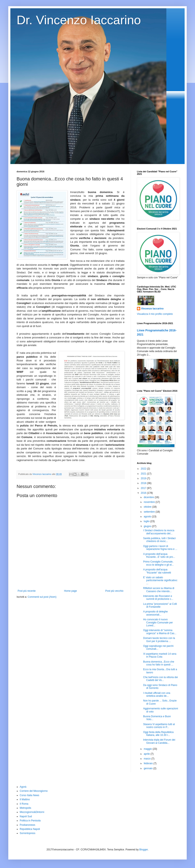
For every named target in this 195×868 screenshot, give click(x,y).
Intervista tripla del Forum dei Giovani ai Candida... (159, 741)
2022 (144, 469)
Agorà (23, 787)
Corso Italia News (29, 795)
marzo (148, 759)
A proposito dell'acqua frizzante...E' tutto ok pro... (159, 555)
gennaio (149, 768)
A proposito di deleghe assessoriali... (155, 613)
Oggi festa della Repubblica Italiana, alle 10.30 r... (158, 734)
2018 (144, 483)
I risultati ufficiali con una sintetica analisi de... (157, 694)
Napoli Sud (26, 816)
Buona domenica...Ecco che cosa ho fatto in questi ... (159, 663)
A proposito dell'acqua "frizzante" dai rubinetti (157, 571)
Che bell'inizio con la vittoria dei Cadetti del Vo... (160, 679)
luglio (147, 521)
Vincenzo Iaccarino (152, 309)
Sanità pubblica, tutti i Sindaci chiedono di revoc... (159, 540)
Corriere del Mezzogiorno (34, 791)
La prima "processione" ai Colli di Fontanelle (160, 605)
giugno (148, 526)
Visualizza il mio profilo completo (155, 314)
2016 (144, 493)
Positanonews (27, 825)
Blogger (144, 850)
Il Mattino (25, 799)
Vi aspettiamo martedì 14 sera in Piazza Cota (160, 655)
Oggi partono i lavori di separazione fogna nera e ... (160, 548)
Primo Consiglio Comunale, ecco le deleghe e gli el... (158, 563)
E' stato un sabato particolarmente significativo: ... (160, 580)
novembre (150, 502)
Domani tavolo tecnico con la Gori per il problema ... (159, 640)
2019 (144, 478)
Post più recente (27, 591)
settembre (150, 512)
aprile (147, 754)
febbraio (149, 763)
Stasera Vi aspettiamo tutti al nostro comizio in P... (159, 726)
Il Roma (24, 804)
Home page (71, 591)
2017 (144, 488)
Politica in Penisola (30, 821)
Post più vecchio (114, 591)
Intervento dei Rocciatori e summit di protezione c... (158, 598)
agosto (148, 517)
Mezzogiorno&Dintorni (32, 812)
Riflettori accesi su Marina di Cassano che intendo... (159, 590)
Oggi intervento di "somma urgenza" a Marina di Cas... (160, 632)
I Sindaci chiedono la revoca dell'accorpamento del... (159, 532)
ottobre (148, 507)
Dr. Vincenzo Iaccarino (79, 20)
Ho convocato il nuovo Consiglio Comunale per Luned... (158, 622)
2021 (144, 474)
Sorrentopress (27, 833)
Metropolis (25, 808)
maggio (148, 749)
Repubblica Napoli (30, 829)
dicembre (149, 497)
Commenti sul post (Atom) (42, 597)
